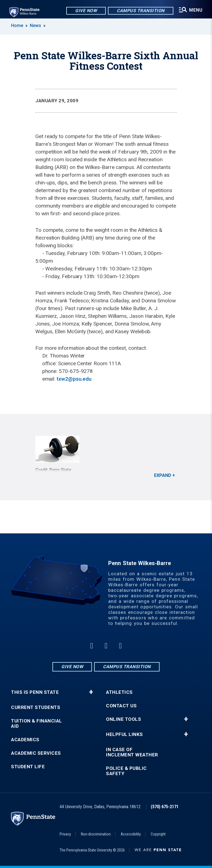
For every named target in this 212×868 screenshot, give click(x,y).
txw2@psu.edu (74, 379)
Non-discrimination (96, 834)
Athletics (119, 692)
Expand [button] (163, 475)
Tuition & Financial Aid (37, 724)
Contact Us (121, 706)
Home (17, 25)
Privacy (65, 834)
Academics (25, 740)
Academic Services (36, 753)
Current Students (36, 707)
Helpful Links (124, 734)
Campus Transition (140, 11)
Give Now (85, 11)
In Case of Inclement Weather (132, 752)
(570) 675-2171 (165, 807)
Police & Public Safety (126, 771)
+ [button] (91, 692)
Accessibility (131, 834)
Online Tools (124, 719)
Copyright (158, 834)
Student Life (28, 767)
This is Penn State (35, 692)
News (35, 25)
